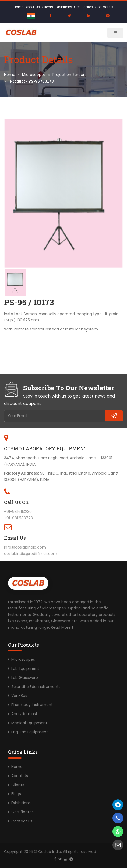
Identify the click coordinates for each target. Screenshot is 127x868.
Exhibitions (63, 7)
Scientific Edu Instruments (36, 687)
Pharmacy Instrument (32, 705)
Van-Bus (19, 696)
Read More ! (62, 627)
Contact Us (104, 7)
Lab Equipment (25, 668)
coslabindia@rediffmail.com (31, 554)
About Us (33, 7)
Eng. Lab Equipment (30, 732)
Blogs (16, 794)
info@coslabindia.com (25, 547)
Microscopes (34, 75)
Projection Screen (69, 75)
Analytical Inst (24, 714)
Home (19, 7)
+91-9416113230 (18, 512)
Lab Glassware (25, 678)
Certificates (83, 7)
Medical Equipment (29, 723)
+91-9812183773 (18, 518)
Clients (47, 7)
